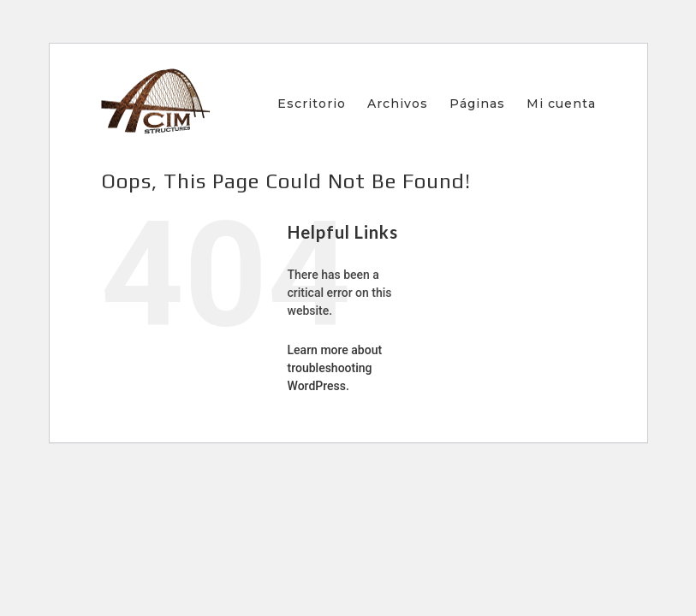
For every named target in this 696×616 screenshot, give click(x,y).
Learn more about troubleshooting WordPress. (335, 368)
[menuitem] (322, 104)
